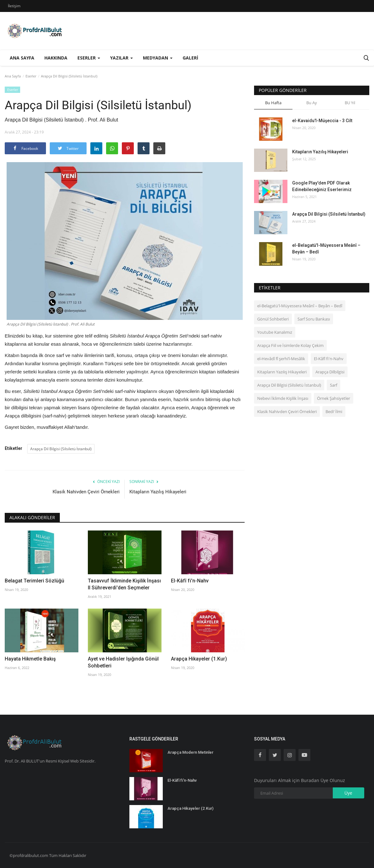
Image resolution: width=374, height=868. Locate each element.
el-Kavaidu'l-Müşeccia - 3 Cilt (322, 121)
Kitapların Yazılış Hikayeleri (158, 492)
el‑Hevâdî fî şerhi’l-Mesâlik (281, 359)
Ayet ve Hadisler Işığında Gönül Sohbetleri (123, 662)
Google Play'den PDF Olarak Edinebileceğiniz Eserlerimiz (322, 186)
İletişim (14, 6)
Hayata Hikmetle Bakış (30, 659)
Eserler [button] (89, 58)
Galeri (190, 58)
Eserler (31, 76)
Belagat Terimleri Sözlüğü (34, 581)
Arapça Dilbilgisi (330, 372)
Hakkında (56, 58)
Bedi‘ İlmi (334, 411)
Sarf (334, 385)
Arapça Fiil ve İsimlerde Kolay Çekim (290, 345)
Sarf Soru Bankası (314, 319)
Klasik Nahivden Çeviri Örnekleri (86, 492)
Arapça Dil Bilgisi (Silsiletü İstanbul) (61, 449)
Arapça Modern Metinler (190, 752)
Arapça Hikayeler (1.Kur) (199, 659)
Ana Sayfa (22, 58)
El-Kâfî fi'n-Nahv (190, 581)
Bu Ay (312, 103)
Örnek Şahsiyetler (334, 398)
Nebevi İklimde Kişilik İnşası (283, 398)
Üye (348, 793)
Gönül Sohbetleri (273, 319)
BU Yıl (350, 103)
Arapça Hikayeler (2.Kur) (190, 808)
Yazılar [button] (122, 58)
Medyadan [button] (158, 58)
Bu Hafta (273, 103)
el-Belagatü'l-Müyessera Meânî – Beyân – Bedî (326, 249)
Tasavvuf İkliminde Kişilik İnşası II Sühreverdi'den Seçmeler (124, 584)
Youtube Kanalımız (275, 332)
